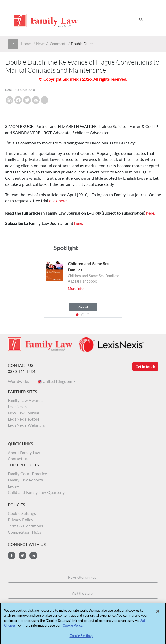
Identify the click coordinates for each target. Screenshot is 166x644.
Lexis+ (13, 486)
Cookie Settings (22, 513)
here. (151, 213)
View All (83, 307)
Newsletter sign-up (82, 577)
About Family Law (24, 452)
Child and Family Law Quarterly (36, 492)
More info (76, 289)
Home (26, 44)
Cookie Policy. (73, 627)
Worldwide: (20, 381)
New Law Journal (23, 413)
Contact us (18, 459)
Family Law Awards (25, 400)
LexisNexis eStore (24, 419)
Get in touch (145, 367)
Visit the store (82, 593)
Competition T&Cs (24, 532)
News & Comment (51, 44)
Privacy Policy (20, 520)
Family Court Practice (27, 474)
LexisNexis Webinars (26, 425)
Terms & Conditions (25, 526)
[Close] (158, 613)
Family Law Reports (25, 480)
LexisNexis (17, 406)
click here (58, 201)
